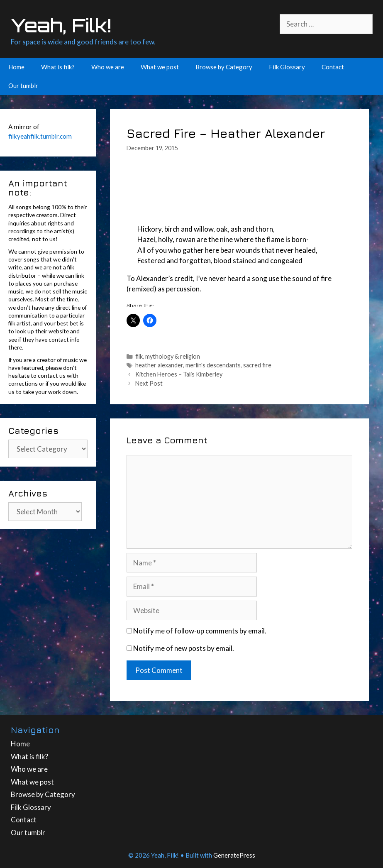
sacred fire (257, 365)
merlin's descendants (213, 365)
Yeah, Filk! (61, 25)
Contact (333, 67)
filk (139, 356)
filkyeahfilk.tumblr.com (40, 136)
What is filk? (58, 67)
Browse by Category (224, 67)
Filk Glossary (287, 67)
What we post (160, 67)
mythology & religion (173, 356)
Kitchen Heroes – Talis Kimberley (179, 374)
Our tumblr (23, 86)
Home (16, 67)
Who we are (108, 67)
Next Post (149, 383)
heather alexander (159, 365)
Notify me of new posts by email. (184, 648)
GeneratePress (234, 855)
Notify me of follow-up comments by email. (200, 631)
